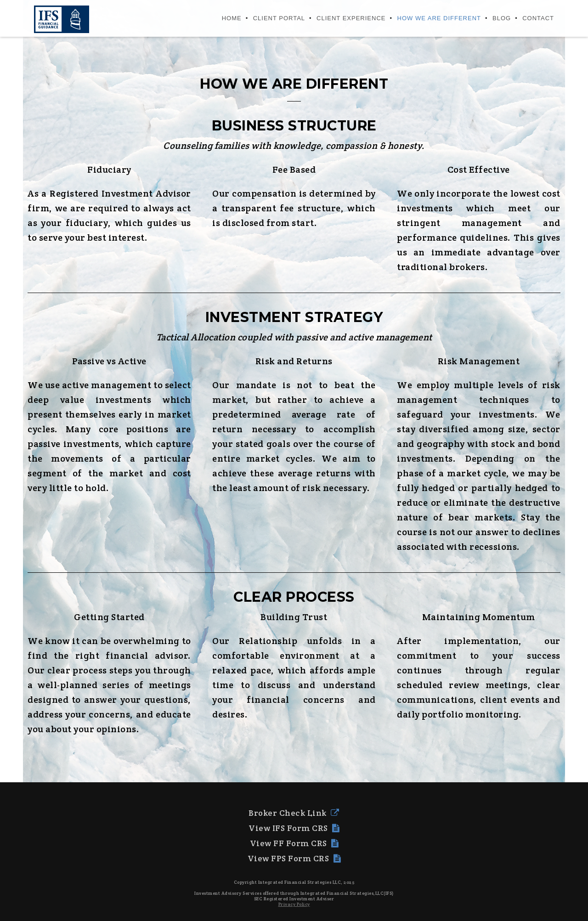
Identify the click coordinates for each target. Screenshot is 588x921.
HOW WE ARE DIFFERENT (439, 18)
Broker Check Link (294, 813)
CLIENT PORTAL (279, 18)
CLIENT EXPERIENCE (351, 18)
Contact (538, 18)
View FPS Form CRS (294, 858)
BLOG (502, 18)
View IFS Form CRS (294, 828)
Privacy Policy (294, 904)
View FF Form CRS (294, 843)
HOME (232, 18)
